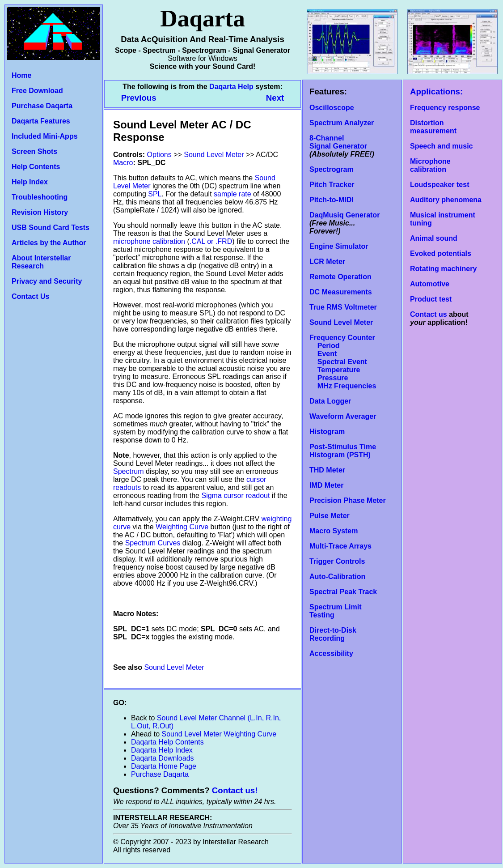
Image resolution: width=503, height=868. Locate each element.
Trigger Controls (337, 561)
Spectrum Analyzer (342, 123)
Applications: (436, 91)
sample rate (232, 194)
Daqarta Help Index (162, 750)
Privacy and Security (47, 281)
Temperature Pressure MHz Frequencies (343, 378)
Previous (140, 98)
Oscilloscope (332, 108)
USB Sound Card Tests (51, 228)
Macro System (334, 531)
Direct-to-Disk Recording (333, 634)
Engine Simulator (339, 246)
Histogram (327, 432)
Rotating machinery (443, 269)
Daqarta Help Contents (167, 742)
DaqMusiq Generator (344, 215)
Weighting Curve (182, 527)
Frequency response (445, 108)
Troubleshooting (40, 197)
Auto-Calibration (337, 577)
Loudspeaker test (440, 185)
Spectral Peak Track (343, 592)
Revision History (40, 212)
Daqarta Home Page (164, 766)
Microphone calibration (430, 165)
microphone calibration (149, 241)
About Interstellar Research (41, 262)
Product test (431, 299)
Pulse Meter (330, 516)
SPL (155, 194)
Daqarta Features (41, 121)
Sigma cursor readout (235, 496)
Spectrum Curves (153, 543)
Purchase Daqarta (42, 106)
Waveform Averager (343, 416)
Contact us (429, 314)
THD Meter (327, 470)
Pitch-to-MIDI (332, 200)
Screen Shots (34, 151)
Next (275, 98)
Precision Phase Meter (348, 500)
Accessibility (331, 653)
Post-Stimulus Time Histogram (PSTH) (343, 451)
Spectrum (128, 471)
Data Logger (330, 401)
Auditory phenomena (446, 200)
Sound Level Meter (341, 322)
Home (21, 75)
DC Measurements (341, 292)
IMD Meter (326, 485)
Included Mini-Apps (45, 136)
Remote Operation (340, 277)
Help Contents (36, 167)
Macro (123, 163)
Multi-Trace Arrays (340, 546)
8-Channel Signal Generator (338, 142)
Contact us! (235, 790)
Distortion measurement (433, 127)
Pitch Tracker (332, 185)
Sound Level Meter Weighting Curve (219, 734)
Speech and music (442, 146)
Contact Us (30, 296)
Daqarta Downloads (163, 758)
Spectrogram (332, 169)
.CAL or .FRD (211, 241)
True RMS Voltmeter (343, 307)
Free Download (37, 91)
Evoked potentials (441, 253)
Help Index (30, 182)
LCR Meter (327, 262)
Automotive (430, 284)
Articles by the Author (49, 243)
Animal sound (434, 238)
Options (159, 155)
